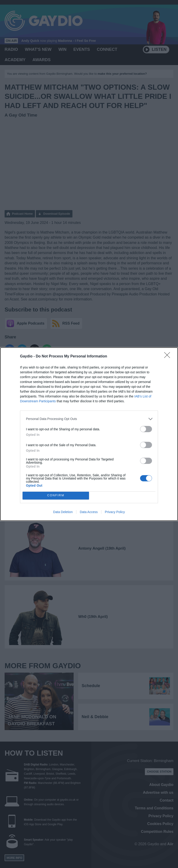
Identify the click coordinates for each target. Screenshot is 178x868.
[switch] (146, 429)
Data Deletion (63, 512)
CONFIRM (56, 495)
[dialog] (89, 434)
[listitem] (89, 419)
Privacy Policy (115, 512)
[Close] (169, 357)
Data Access (89, 512)
